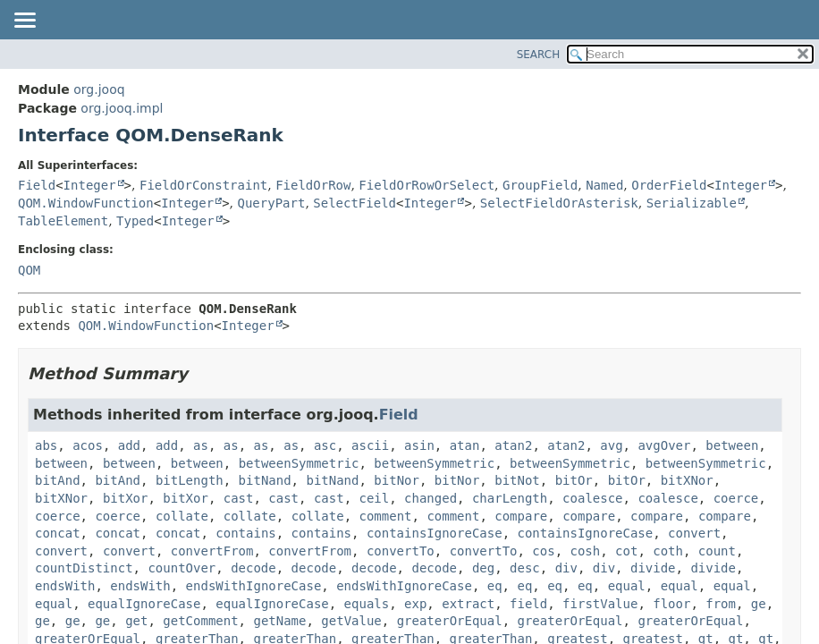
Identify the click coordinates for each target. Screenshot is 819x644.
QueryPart (272, 203)
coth (668, 551)
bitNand (265, 480)
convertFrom (212, 551)
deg (483, 568)
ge (759, 604)
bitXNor (687, 480)
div (566, 568)
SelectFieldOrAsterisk (559, 203)
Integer (90, 185)
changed (431, 498)
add (129, 445)
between (732, 445)
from (721, 604)
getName (279, 621)
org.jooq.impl (122, 108)
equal (627, 586)
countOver (182, 568)
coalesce (592, 498)
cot (626, 551)
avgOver (664, 445)
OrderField (669, 185)
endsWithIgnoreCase (254, 586)
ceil (374, 498)
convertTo (401, 551)
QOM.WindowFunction (86, 203)
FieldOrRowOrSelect (426, 185)
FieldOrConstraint (203, 185)
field (528, 604)
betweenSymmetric (299, 463)
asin (419, 445)
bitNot (517, 480)
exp (415, 604)
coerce (736, 498)
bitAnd (58, 480)
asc (325, 445)
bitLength (190, 480)
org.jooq (99, 89)
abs (46, 445)
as (201, 445)
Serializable (692, 203)
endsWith (65, 586)
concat (58, 533)
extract (468, 604)
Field (37, 185)
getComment (200, 621)
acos (88, 445)
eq (495, 586)
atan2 (513, 445)
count (717, 551)
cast (239, 498)
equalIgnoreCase (144, 604)
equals (367, 604)
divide (653, 568)
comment (386, 516)
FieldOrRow (313, 185)
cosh (586, 551)
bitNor (397, 480)
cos (543, 551)
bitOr (574, 480)
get (136, 621)
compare (521, 516)
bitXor (126, 498)
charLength (510, 498)
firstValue (600, 604)
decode (253, 568)
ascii (370, 445)
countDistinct (84, 568)
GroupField (540, 185)
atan (465, 445)
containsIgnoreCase (435, 533)
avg (611, 445)
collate (182, 516)
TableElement (63, 221)
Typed (135, 221)
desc (525, 568)
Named (604, 185)
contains (245, 533)
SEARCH (539, 55)
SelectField (355, 203)
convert (694, 533)
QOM (29, 270)
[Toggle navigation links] (24, 21)
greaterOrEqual (450, 621)
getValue (351, 621)
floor (671, 604)
